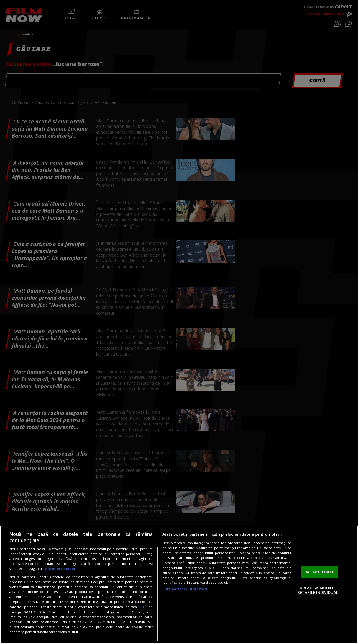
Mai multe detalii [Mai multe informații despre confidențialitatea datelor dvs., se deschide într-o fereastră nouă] (60, 569)
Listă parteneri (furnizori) (185, 589)
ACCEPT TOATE (320, 572)
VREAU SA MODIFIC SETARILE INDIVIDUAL (318, 590)
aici (141, 607)
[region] (179, 585)
